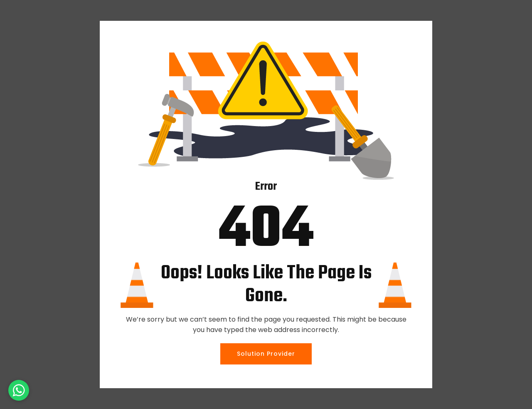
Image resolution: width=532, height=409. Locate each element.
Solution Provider (266, 354)
